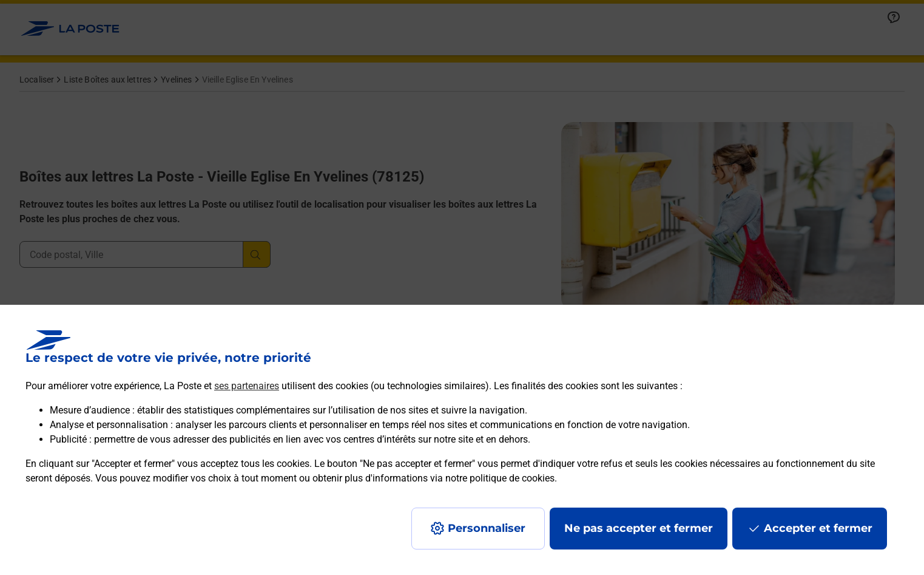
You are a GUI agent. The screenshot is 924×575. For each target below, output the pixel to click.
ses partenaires (247, 386)
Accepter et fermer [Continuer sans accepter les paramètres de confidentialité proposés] (818, 528)
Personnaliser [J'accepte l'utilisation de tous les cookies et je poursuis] (487, 528)
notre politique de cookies (500, 478)
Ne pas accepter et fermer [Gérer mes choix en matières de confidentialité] (639, 528)
